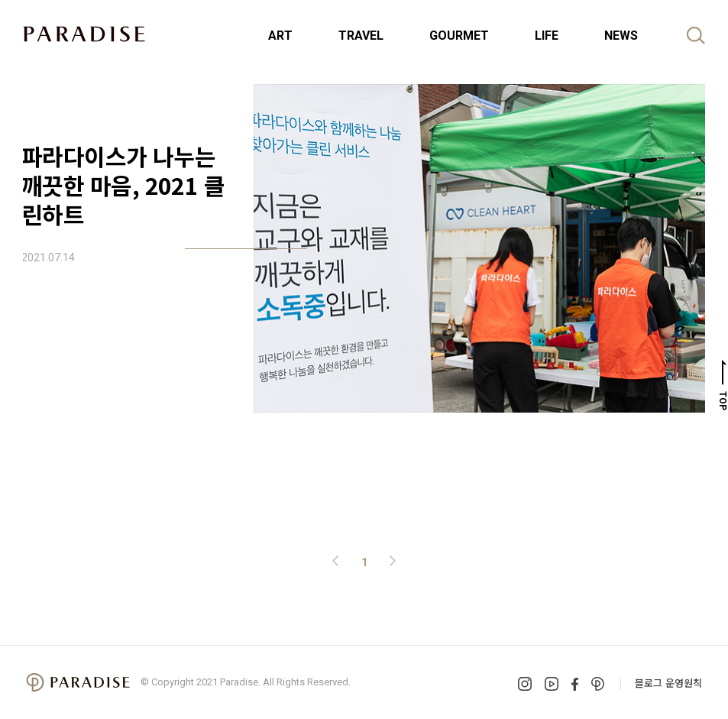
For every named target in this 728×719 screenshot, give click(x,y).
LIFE (547, 36)
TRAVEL (361, 36)
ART (280, 36)
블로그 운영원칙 (668, 683)
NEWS (621, 36)
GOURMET (459, 36)
